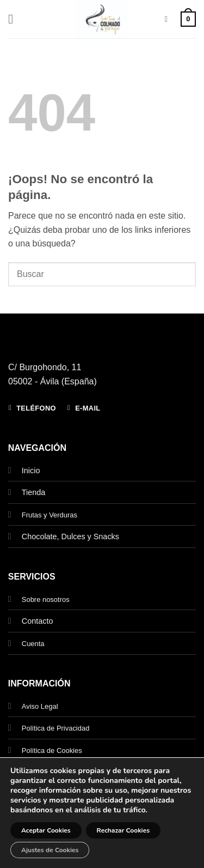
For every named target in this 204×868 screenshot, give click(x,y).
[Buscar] (168, 19)
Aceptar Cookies (46, 830)
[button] (15, 19)
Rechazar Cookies (123, 830)
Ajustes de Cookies (50, 850)
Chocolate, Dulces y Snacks (70, 537)
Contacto (38, 621)
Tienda (33, 492)
